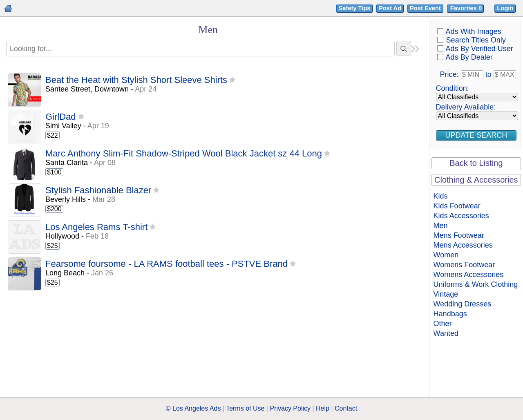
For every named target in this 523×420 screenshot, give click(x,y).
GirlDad (61, 117)
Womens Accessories (469, 275)
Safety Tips (355, 8)
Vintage (446, 294)
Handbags (450, 314)
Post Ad (390, 8)
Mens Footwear (459, 235)
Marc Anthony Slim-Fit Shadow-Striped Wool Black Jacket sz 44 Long (184, 154)
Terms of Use (245, 408)
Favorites (467, 8)
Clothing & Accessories (476, 180)
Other (443, 324)
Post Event (425, 8)
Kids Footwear (457, 206)
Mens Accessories (463, 245)
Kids (441, 196)
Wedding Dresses (463, 304)
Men (441, 226)
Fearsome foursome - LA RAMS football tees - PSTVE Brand (167, 264)
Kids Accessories (461, 216)
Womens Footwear (464, 265)
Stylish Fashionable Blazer (98, 191)
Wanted (446, 333)
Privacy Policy (290, 408)
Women (446, 255)
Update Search (476, 135)
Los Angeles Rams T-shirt (96, 227)
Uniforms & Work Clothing (476, 284)
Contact (346, 408)
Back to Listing (476, 163)
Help (323, 408)
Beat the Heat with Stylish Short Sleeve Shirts (136, 80)
